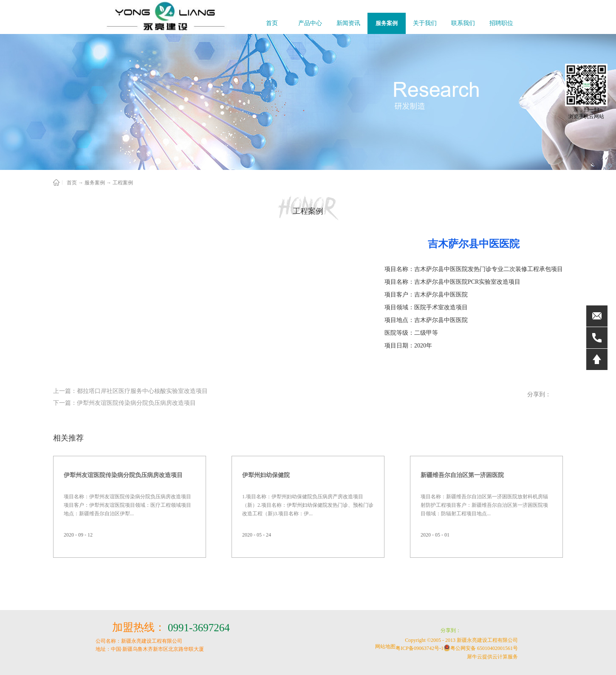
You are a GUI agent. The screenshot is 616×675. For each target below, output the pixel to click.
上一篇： (130, 391)
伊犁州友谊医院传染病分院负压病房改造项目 (123, 475)
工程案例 (123, 183)
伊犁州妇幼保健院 (266, 475)
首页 (272, 23)
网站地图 (384, 647)
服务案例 (95, 183)
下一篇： (124, 403)
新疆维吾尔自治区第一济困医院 (462, 475)
